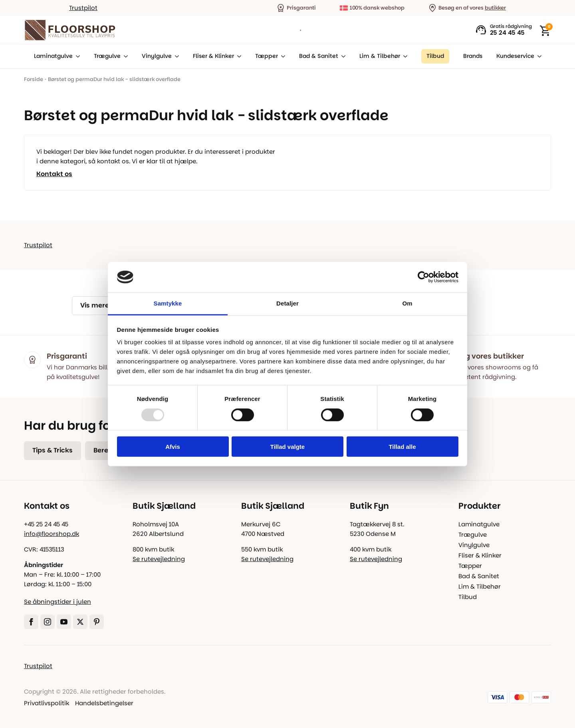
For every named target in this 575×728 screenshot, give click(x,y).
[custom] (97, 622)
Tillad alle (402, 447)
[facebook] (31, 622)
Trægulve (107, 56)
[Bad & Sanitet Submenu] (342, 56)
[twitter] (80, 622)
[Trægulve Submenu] (124, 56)
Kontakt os (54, 174)
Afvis (173, 447)
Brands (473, 56)
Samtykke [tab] (168, 303)
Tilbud (468, 597)
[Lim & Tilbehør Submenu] (404, 56)
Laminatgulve (53, 56)
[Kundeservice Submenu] (538, 56)
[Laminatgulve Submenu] (76, 56)
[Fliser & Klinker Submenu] (238, 56)
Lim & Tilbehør (380, 56)
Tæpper (267, 56)
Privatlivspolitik (47, 703)
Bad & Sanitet (319, 56)
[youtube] (64, 622)
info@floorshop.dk (52, 534)
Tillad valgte (287, 447)
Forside (34, 79)
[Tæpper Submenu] (282, 56)
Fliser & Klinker (213, 56)
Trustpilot (83, 8)
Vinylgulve (157, 56)
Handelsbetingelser (104, 703)
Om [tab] (407, 303)
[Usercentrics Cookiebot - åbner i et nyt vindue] (423, 277)
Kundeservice (515, 56)
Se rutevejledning (159, 559)
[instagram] (48, 622)
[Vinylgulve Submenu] (175, 56)
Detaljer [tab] (287, 303)
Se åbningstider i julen (57, 602)
